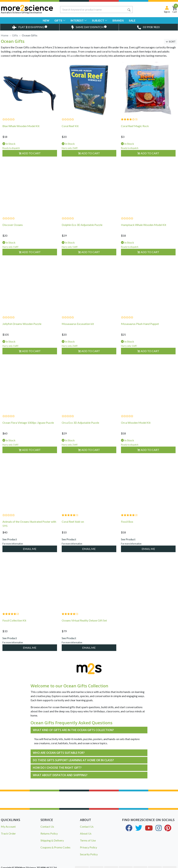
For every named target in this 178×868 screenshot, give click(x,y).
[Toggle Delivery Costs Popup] (30, 27)
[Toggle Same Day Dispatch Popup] (89, 27)
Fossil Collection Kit (14, 627)
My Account (8, 826)
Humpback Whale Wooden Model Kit (144, 232)
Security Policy (89, 854)
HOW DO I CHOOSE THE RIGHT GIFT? (57, 768)
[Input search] (93, 10)
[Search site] (129, 10)
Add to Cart (30, 153)
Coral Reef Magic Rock (135, 126)
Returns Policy (49, 833)
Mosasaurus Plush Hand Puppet (140, 331)
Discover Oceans (13, 232)
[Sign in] (167, 9)
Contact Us (47, 826)
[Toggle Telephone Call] (148, 27)
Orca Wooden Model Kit (136, 430)
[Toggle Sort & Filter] (171, 42)
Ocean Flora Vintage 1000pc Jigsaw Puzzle (28, 430)
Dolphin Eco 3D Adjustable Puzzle (82, 232)
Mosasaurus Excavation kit (78, 331)
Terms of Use (88, 840)
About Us (86, 833)
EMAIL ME (30, 556)
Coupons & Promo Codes (55, 847)
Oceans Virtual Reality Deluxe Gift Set (84, 627)
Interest (79, 20)
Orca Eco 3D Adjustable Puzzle (80, 430)
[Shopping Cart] (175, 9)
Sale (132, 20)
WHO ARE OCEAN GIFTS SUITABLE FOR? (59, 753)
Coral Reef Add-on (73, 528)
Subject (100, 20)
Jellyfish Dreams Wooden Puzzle (22, 331)
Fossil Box (127, 528)
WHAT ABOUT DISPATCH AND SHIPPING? (60, 775)
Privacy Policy (88, 847)
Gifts (60, 20)
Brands (118, 20)
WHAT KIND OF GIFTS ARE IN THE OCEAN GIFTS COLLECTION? (73, 730)
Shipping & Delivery (52, 840)
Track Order (8, 833)
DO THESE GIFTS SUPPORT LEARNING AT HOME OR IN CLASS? (73, 760)
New (46, 20)
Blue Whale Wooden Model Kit (21, 126)
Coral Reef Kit (70, 126)
